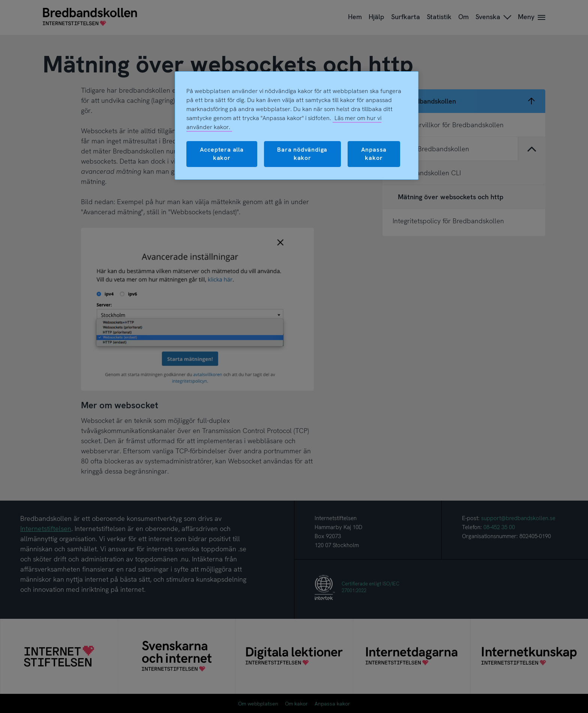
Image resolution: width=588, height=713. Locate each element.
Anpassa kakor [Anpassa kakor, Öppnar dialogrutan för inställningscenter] (374, 154)
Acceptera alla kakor (222, 154)
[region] (297, 126)
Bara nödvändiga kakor (302, 154)
